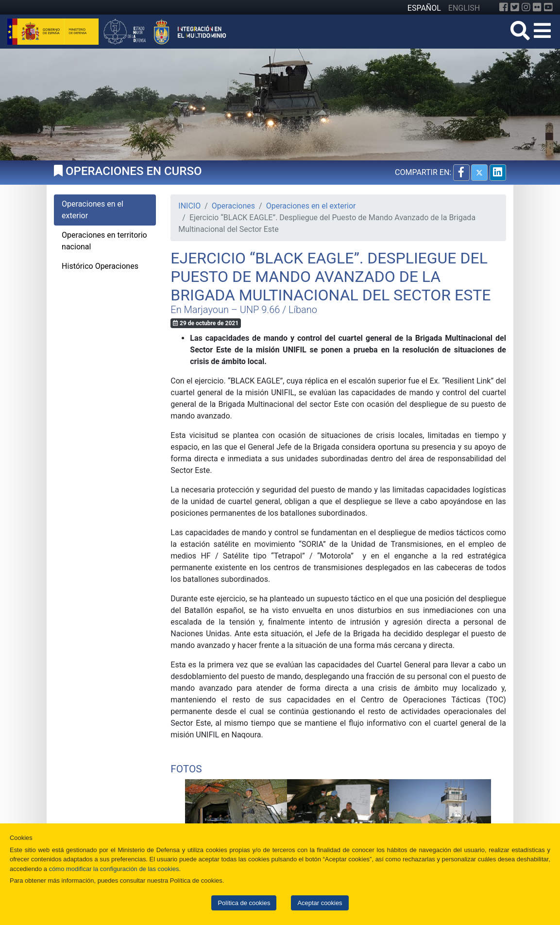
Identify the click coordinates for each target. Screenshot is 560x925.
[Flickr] (537, 7)
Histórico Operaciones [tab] (100, 266)
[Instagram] (526, 7)
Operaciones (233, 206)
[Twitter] (515, 7)
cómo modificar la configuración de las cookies (114, 869)
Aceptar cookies (320, 903)
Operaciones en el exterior (311, 206)
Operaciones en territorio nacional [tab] (104, 241)
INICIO (189, 206)
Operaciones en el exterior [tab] (93, 210)
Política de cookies (244, 903)
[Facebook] (504, 7)
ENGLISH (464, 8)
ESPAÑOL (424, 8)
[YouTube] (548, 7)
